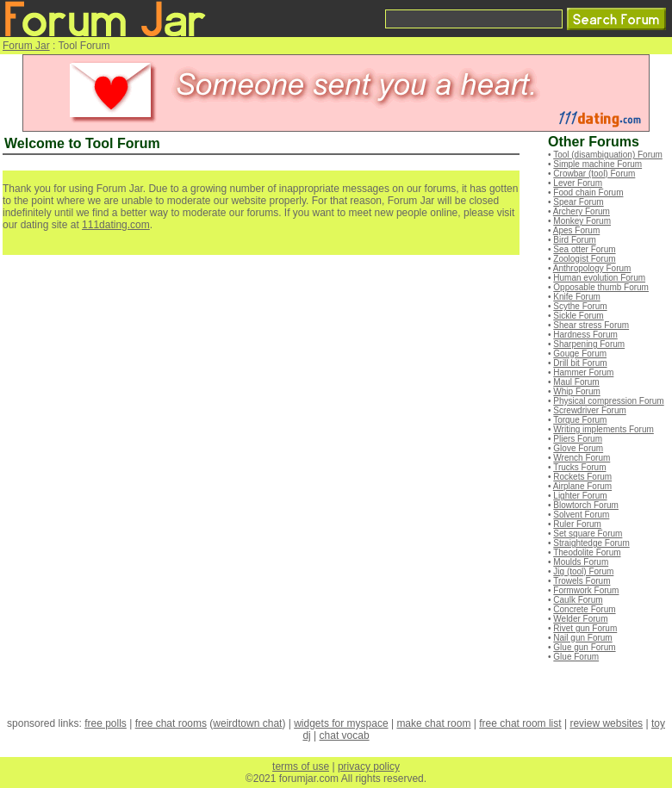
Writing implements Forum (604, 429)
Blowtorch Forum (586, 505)
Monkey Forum (582, 221)
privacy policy (369, 766)
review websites (606, 723)
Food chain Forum (588, 192)
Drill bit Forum (580, 363)
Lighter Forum (580, 496)
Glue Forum (576, 657)
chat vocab (345, 735)
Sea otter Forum (584, 249)
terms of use (301, 766)
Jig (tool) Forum (583, 571)
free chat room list (520, 723)
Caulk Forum (578, 600)
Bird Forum (574, 240)
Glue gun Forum (584, 647)
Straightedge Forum (591, 543)
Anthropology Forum (592, 268)
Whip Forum (576, 391)
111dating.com (116, 225)
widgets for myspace (341, 723)
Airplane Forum (582, 486)
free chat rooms (171, 723)
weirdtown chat (247, 723)
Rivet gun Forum (585, 628)
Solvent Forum (581, 515)
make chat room (433, 723)
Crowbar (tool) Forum (594, 174)
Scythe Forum (580, 306)
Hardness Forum (585, 335)
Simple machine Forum (597, 164)
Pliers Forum (578, 439)
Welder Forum (580, 619)
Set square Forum (588, 534)
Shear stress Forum (591, 325)
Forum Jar (26, 46)
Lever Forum (578, 183)
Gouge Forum (580, 354)
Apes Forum (576, 230)
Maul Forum (576, 382)
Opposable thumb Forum (601, 287)
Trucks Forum (579, 467)
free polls (106, 723)
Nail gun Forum (582, 638)
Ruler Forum (577, 524)
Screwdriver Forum (589, 410)
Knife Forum (576, 297)
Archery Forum (582, 211)
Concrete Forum (584, 609)
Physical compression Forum (608, 401)
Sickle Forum (578, 316)
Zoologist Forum (584, 259)
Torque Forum (580, 420)
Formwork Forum (586, 590)
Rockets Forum (582, 477)
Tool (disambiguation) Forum (608, 155)
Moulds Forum (581, 562)
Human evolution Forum (599, 278)
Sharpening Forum (589, 344)
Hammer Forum (583, 372)
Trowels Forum (582, 581)
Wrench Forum (582, 458)
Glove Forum (578, 448)
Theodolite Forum (587, 552)
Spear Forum (578, 202)
